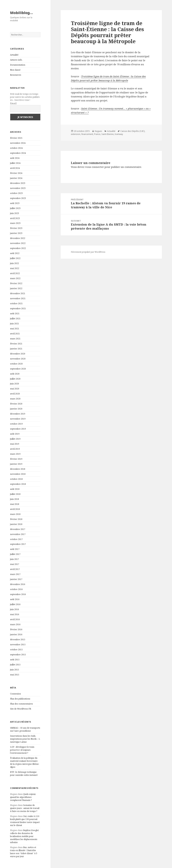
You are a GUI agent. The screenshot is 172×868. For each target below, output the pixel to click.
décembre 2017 (18, 529)
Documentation (18, 65)
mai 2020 (15, 389)
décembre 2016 (18, 584)
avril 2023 (15, 218)
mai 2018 (15, 504)
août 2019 (15, 434)
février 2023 (16, 228)
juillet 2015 (15, 665)
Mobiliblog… (21, 13)
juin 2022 (15, 263)
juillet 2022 (15, 258)
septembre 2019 (18, 429)
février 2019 (16, 459)
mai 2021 (15, 329)
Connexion (15, 694)
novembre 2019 (18, 419)
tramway (119, 134)
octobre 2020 (16, 364)
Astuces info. (16, 60)
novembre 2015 (18, 645)
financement (87, 134)
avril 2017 (15, 569)
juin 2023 (15, 213)
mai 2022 (15, 268)
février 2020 (16, 404)
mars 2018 (15, 514)
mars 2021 (15, 339)
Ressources (16, 75)
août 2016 (15, 599)
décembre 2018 (18, 469)
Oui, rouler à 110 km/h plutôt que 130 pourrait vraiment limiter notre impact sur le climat (25, 821)
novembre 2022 (18, 243)
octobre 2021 (16, 303)
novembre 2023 (18, 188)
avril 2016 (15, 619)
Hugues (98, 131)
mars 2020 (15, 399)
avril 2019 (15, 449)
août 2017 (15, 549)
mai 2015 (15, 675)
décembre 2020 (18, 354)
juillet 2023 (15, 208)
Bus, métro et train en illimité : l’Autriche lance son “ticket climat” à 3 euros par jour (24, 852)
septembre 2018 (18, 484)
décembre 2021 (18, 293)
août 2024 (15, 158)
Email (13, 103)
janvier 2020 (16, 409)
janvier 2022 (16, 288)
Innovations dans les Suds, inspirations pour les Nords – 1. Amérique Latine (25, 739)
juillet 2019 (15, 439)
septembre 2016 (18, 594)
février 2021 (16, 344)
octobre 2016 (16, 589)
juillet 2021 (15, 319)
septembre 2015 (18, 655)
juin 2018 (15, 499)
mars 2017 (15, 574)
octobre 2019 (16, 424)
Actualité (14, 55)
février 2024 (16, 173)
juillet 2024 (15, 163)
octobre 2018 (16, 479)
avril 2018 (15, 509)
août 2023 (15, 203)
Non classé (15, 70)
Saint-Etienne (108, 134)
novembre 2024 (18, 143)
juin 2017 (15, 559)
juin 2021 (15, 324)
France (97, 134)
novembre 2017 (18, 534)
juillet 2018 (15, 494)
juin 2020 (15, 384)
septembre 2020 (18, 369)
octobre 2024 (16, 148)
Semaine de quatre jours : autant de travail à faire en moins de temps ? (25, 808)
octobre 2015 (16, 650)
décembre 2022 (18, 238)
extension (76, 134)
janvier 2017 (16, 579)
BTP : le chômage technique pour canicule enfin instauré (24, 774)
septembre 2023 (18, 198)
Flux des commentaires (21, 704)
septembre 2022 (18, 248)
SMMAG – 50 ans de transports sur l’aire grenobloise (25, 729)
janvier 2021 (16, 349)
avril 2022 (15, 273)
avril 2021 (15, 334)
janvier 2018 (16, 524)
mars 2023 (15, 223)
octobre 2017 (16, 539)
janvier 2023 (16, 233)
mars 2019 (15, 454)
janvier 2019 (16, 464)
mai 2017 (15, 564)
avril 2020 (15, 394)
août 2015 (15, 660)
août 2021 (15, 314)
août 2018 (15, 489)
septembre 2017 (18, 544)
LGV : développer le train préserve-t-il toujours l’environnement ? (22, 750)
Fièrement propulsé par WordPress (88, 252)
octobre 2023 (16, 193)
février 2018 (16, 519)
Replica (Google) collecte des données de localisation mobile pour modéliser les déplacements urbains (24, 836)
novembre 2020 (18, 359)
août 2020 (15, 374)
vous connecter (94, 167)
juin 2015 (15, 670)
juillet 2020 (15, 379)
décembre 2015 (18, 639)
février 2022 (16, 283)
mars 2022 (15, 278)
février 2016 (16, 629)
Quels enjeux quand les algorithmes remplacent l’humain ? (23, 797)
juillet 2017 (15, 554)
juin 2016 (15, 609)
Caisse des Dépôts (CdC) (133, 131)
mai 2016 (15, 614)
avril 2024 (15, 168)
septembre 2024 (18, 153)
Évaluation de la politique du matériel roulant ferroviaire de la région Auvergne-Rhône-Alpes (25, 762)
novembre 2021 (18, 298)
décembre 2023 (18, 183)
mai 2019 (15, 444)
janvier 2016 (16, 634)
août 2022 (15, 253)
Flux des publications (20, 699)
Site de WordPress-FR (21, 709)
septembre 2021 (18, 308)
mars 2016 (15, 624)
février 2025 (16, 138)
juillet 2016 (15, 604)
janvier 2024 (16, 178)
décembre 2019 (18, 414)
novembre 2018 (18, 474)
